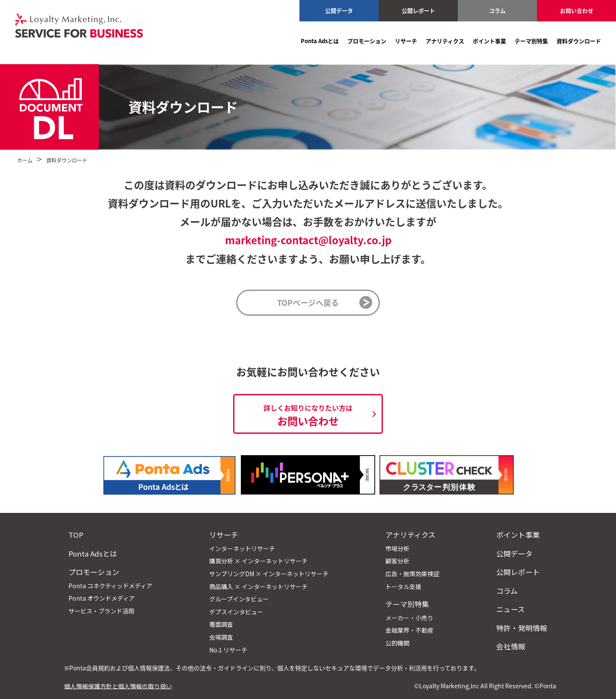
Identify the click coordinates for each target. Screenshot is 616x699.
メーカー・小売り (409, 618)
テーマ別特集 (531, 41)
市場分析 (397, 548)
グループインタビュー (239, 599)
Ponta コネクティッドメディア (110, 586)
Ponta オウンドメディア (102, 598)
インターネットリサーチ (242, 548)
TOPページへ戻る (308, 303)
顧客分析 (397, 561)
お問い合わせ (577, 10)
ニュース (511, 609)
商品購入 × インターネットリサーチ (258, 586)
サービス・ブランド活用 (101, 611)
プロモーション (367, 41)
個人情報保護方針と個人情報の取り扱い (118, 686)
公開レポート (418, 10)
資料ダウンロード (579, 41)
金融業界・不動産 (409, 630)
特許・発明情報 (522, 628)
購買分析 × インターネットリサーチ (258, 561)
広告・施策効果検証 (412, 574)
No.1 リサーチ (228, 650)
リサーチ (406, 41)
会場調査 (221, 637)
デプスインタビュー (236, 612)
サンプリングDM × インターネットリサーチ (269, 574)
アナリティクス (445, 41)
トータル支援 (403, 586)
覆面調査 (221, 624)
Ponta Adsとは (320, 41)
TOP (76, 535)
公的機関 (397, 643)
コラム (497, 10)
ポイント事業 (489, 41)
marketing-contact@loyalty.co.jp (308, 240)
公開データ (339, 10)
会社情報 (511, 646)
